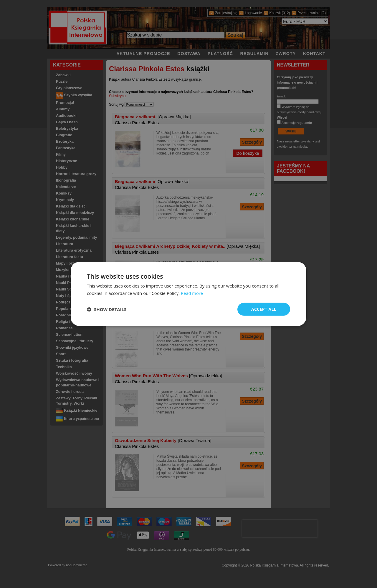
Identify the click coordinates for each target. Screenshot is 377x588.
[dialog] (188, 294)
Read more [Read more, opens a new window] (192, 293)
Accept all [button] (264, 309)
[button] (107, 309)
